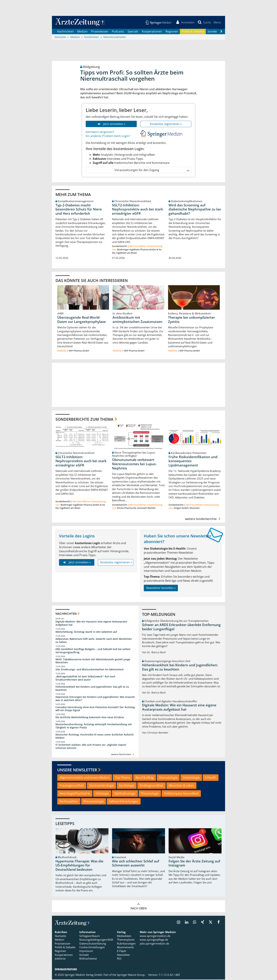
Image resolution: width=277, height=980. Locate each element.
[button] (217, 23)
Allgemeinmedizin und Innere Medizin (85, 778)
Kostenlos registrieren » (166, 124)
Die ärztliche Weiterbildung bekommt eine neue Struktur (90, 718)
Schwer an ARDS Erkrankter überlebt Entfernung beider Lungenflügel (181, 627)
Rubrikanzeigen (126, 944)
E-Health (211, 778)
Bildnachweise (88, 959)
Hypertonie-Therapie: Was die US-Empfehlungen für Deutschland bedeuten (79, 866)
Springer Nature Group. (131, 975)
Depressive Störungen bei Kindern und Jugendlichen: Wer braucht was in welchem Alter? (95, 699)
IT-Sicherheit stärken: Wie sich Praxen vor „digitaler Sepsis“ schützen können (91, 747)
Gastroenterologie (101, 786)
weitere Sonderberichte (203, 519)
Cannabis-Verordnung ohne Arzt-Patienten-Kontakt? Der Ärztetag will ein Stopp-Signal (95, 709)
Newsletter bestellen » (161, 588)
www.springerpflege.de (154, 940)
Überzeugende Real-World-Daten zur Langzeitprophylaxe (82, 320)
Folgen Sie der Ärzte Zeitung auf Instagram (194, 864)
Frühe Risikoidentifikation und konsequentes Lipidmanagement (193, 461)
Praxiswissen (100, 32)
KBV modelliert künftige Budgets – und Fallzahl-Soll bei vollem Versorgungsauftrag (93, 651)
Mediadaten (124, 936)
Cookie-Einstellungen (92, 948)
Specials (133, 32)
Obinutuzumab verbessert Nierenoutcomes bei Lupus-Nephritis (134, 464)
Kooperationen (152, 32)
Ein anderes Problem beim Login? (108, 136)
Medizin (82, 32)
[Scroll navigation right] (221, 32)
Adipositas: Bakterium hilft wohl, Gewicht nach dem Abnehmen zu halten (94, 641)
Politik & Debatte (193, 32)
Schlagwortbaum (90, 936)
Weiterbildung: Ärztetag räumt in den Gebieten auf (86, 632)
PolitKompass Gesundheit (181, 794)
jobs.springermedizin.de (154, 944)
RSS (119, 959)
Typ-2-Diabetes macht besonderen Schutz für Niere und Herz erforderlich (79, 210)
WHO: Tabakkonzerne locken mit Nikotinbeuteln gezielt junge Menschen (93, 661)
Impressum (86, 951)
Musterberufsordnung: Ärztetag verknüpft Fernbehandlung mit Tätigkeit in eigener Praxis (94, 726)
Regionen (172, 32)
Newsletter (123, 955)
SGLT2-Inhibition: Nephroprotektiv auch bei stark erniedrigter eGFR (138, 210)
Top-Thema (123, 778)
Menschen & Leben (181, 786)
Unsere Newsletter (77, 770)
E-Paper (122, 951)
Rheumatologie (94, 802)
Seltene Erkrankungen (124, 802)
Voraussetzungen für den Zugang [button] (152, 170)
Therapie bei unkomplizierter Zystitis (191, 320)
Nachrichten (65, 32)
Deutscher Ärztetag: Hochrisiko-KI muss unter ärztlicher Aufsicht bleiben (95, 737)
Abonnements (125, 948)
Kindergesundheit (151, 786)
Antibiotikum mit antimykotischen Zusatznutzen (137, 320)
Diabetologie (191, 778)
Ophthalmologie (125, 794)
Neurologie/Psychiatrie (75, 794)
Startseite (60, 936)
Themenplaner (126, 940)
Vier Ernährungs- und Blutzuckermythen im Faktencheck (90, 670)
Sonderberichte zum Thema (84, 420)
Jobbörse (60, 959)
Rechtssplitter (69, 802)
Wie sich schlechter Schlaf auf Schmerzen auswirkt (136, 864)
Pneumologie (150, 794)
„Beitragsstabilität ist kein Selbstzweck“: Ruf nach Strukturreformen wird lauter (85, 679)
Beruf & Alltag (145, 778)
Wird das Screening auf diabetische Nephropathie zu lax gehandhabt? (195, 210)
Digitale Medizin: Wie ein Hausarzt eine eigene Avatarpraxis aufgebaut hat (91, 624)
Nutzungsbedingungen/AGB (96, 940)
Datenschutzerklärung (93, 944)
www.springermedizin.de (155, 936)
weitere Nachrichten (123, 755)
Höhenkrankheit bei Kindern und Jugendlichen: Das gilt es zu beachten (92, 689)
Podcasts (118, 32)
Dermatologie (168, 778)
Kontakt (84, 955)
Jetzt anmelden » (111, 124)
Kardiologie (127, 786)
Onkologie (102, 794)
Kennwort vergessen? (100, 132)
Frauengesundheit (72, 786)
